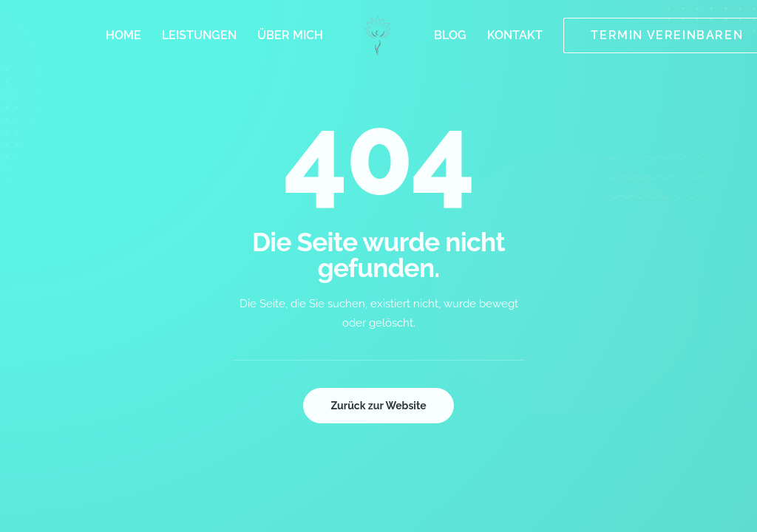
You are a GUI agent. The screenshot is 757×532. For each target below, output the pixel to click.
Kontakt (515, 35)
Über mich (290, 35)
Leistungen (199, 35)
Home (123, 35)
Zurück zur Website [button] (378, 406)
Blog (450, 35)
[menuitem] (123, 35)
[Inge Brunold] (379, 35)
